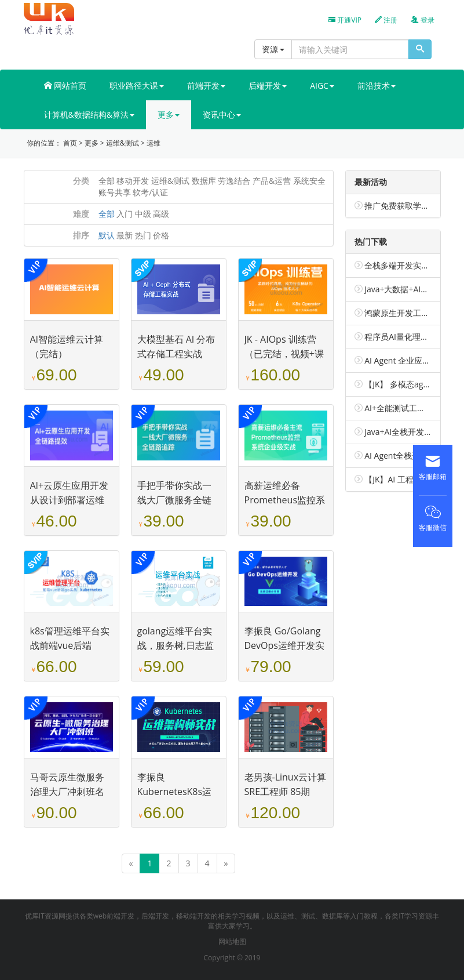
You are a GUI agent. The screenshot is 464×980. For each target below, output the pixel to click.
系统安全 (309, 181)
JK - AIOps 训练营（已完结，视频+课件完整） (284, 354)
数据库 (204, 181)
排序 (81, 235)
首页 (70, 143)
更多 (92, 143)
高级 (161, 214)
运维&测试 (123, 143)
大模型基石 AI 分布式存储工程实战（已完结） (176, 354)
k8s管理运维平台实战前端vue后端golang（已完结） (70, 645)
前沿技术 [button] (377, 86)
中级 (143, 214)
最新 (125, 235)
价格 (161, 235)
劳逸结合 (234, 181)
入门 (125, 214)
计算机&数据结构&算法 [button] (89, 115)
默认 (107, 235)
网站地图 (232, 941)
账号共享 (115, 192)
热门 (143, 235)
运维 (154, 143)
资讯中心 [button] (222, 115)
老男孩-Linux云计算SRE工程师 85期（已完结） (286, 792)
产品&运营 (272, 181)
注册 (386, 20)
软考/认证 (150, 192)
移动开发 (133, 181)
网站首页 (65, 86)
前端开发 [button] (206, 86)
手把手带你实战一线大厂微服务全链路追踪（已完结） (174, 500)
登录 (423, 20)
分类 (81, 181)
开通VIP (345, 20)
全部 (107, 181)
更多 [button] (169, 115)
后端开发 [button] (268, 86)
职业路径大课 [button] (137, 86)
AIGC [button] (322, 86)
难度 (81, 214)
